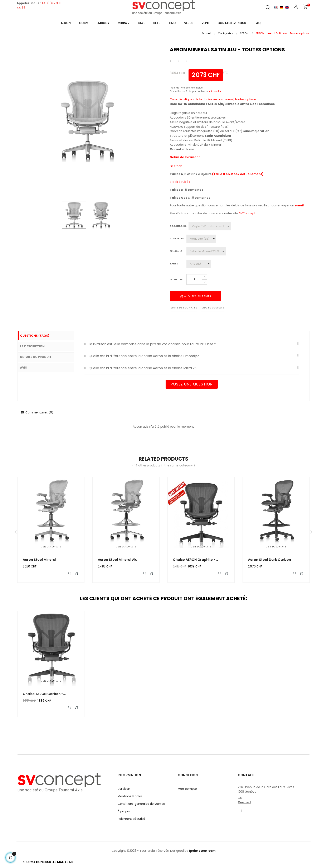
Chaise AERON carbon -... (44, 695)
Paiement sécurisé (131, 821)
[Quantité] (194, 279)
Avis (27, 366)
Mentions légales (130, 799)
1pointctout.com (202, 853)
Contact (244, 805)
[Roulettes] (201, 239)
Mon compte (187, 791)
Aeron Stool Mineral (39, 560)
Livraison (124, 791)
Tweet (178, 61)
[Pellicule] (206, 251)
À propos (124, 814)
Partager (170, 61)
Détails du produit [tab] (39, 356)
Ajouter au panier (195, 296)
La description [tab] (36, 346)
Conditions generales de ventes (141, 806)
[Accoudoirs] (210, 226)
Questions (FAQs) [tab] (38, 336)
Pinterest (187, 61)
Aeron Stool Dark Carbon (269, 560)
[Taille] (199, 264)
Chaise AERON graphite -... (195, 560)
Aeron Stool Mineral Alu (118, 560)
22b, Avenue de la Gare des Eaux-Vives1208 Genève (266, 792)
